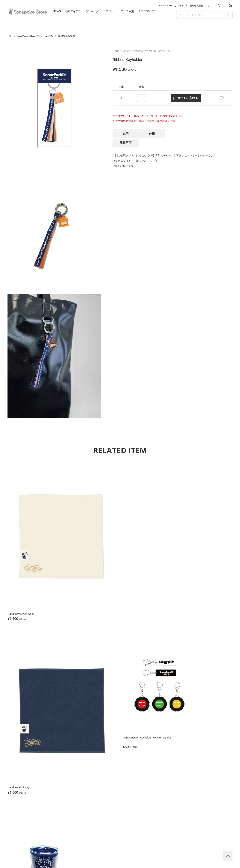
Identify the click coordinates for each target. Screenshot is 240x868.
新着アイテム (73, 11)
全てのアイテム (148, 11)
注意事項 (178, 134)
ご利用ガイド (181, 6)
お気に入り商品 (219, 6)
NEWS (57, 11)
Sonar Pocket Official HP (120, 822)
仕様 (152, 134)
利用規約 (80, 855)
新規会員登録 (196, 6)
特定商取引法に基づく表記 (177, 855)
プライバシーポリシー (109, 855)
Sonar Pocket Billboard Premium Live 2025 (39, 36)
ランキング (92, 11)
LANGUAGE (165, 6)
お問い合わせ (225, 6)
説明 (126, 134)
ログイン (210, 6)
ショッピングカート (231, 6)
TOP (10, 36)
